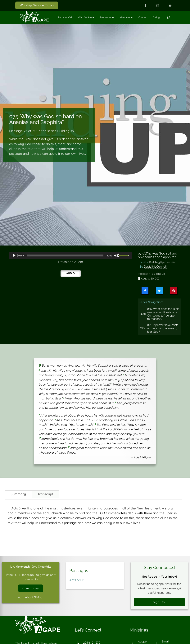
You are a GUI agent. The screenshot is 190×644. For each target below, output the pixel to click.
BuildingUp (156, 262)
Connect (143, 17)
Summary (18, 494)
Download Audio (71, 262)
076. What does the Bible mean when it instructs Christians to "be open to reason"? (163, 314)
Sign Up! (159, 602)
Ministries (125, 17)
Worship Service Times (37, 5)
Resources (106, 17)
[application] (70, 255)
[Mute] (117, 255)
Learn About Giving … (31, 597)
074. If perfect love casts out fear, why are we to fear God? (163, 328)
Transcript (45, 494)
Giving (156, 17)
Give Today (31, 589)
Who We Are (85, 17)
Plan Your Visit (65, 17)
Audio (70, 273)
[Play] (15, 255)
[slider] (65, 255)
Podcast (143, 274)
